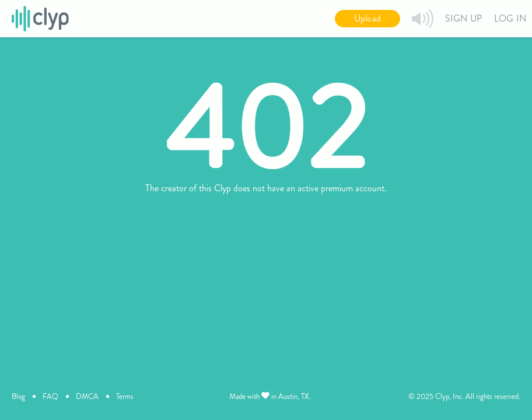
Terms (125, 396)
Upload (367, 18)
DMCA (87, 396)
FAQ (50, 396)
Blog (18, 396)
